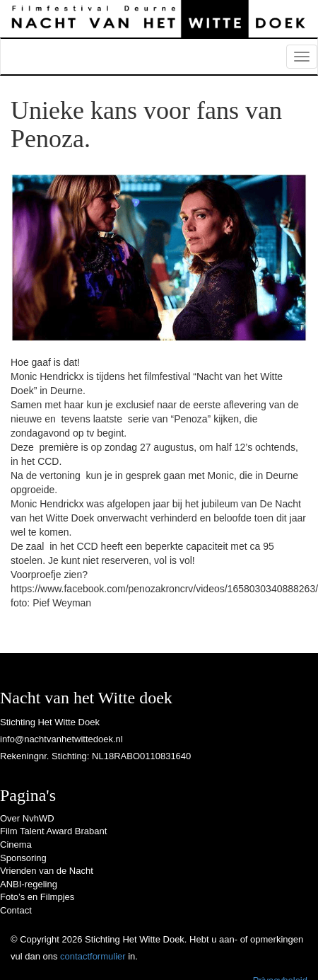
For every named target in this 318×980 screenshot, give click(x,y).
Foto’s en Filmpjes (37, 897)
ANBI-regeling (29, 884)
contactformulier (93, 956)
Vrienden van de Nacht (47, 871)
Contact (16, 910)
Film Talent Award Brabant (53, 831)
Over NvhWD (27, 818)
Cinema (16, 844)
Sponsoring (23, 858)
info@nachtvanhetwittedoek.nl (61, 739)
